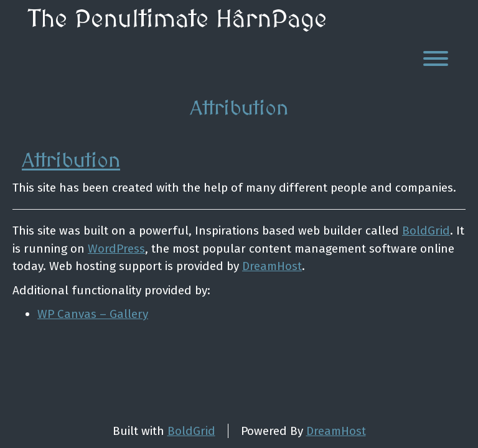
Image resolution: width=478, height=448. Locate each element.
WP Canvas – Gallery (93, 314)
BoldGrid (426, 231)
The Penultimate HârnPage (177, 20)
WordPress (116, 249)
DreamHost (272, 266)
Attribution (71, 161)
